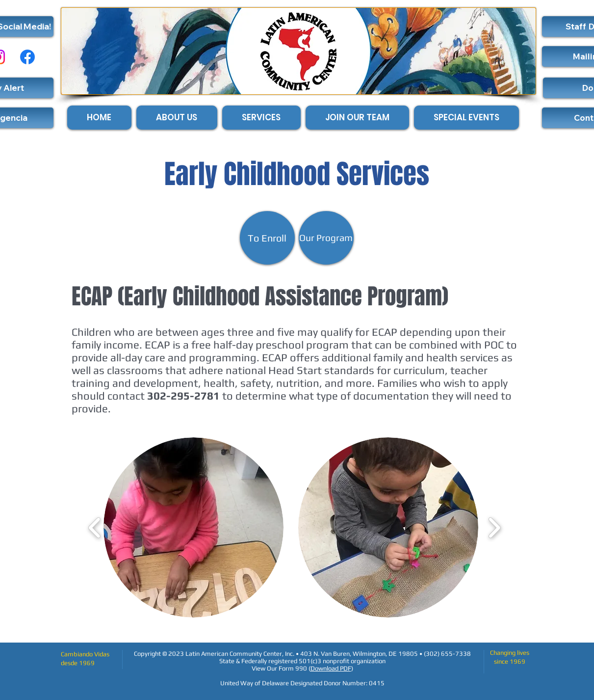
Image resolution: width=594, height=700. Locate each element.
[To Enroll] (267, 238)
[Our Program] (326, 238)
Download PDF (331, 668)
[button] (194, 527)
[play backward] (95, 527)
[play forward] (494, 527)
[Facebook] (27, 57)
